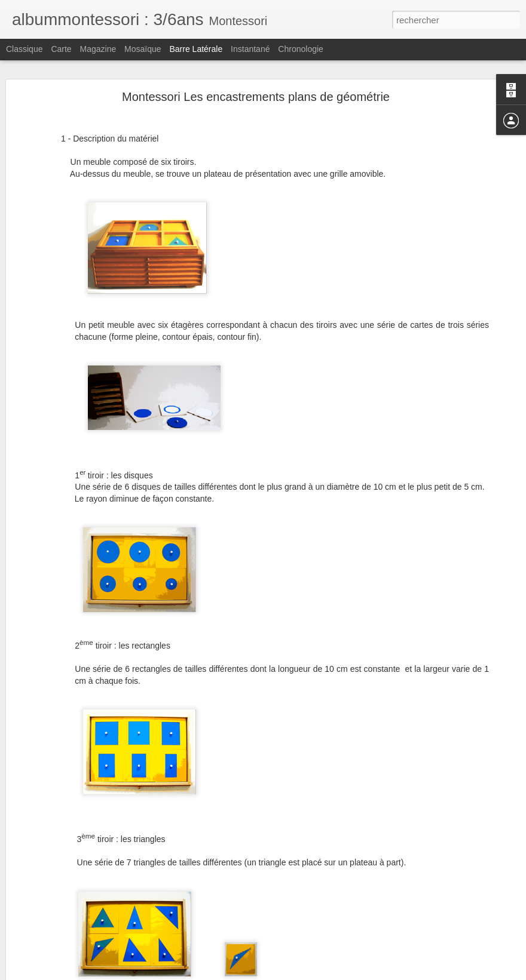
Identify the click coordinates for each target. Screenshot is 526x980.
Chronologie (301, 49)
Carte (61, 49)
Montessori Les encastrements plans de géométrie (256, 97)
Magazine (98, 49)
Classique (24, 49)
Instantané (250, 49)
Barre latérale (196, 49)
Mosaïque (143, 49)
